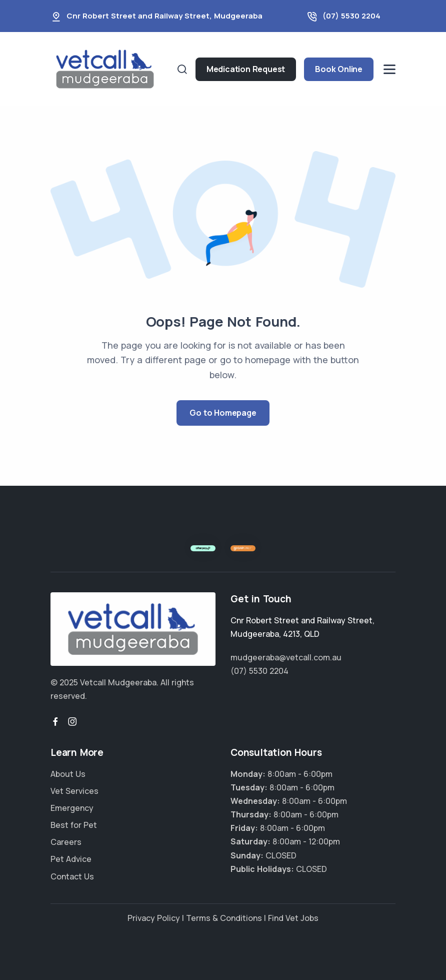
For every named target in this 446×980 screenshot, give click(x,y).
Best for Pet (74, 825)
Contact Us (72, 876)
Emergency (72, 808)
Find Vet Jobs (293, 918)
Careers (66, 842)
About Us (68, 774)
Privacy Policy (154, 918)
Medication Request (246, 69)
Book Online (339, 69)
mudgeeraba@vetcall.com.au (286, 657)
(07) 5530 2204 (351, 16)
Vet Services (74, 791)
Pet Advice (71, 859)
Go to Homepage (223, 413)
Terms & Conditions (224, 918)
